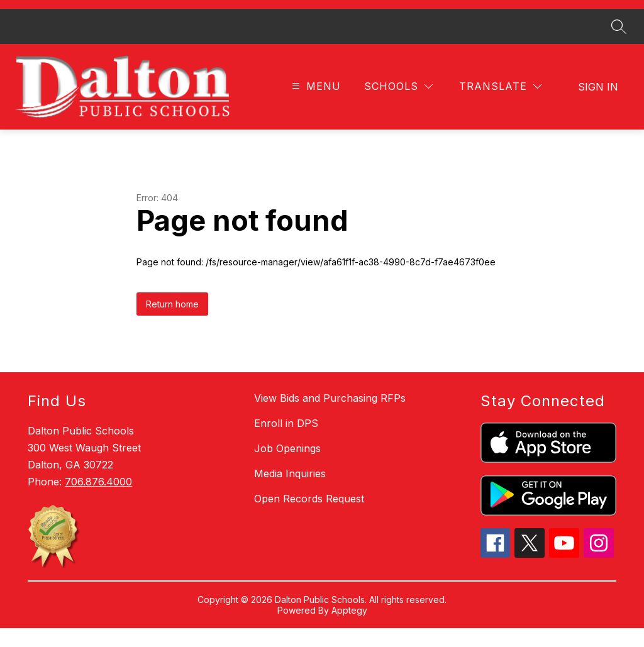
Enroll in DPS (286, 442)
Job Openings (287, 467)
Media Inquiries (290, 492)
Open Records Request (309, 517)
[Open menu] (315, 106)
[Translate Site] (500, 106)
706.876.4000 (98, 500)
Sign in (598, 106)
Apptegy (349, 629)
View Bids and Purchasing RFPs (330, 417)
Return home (172, 323)
